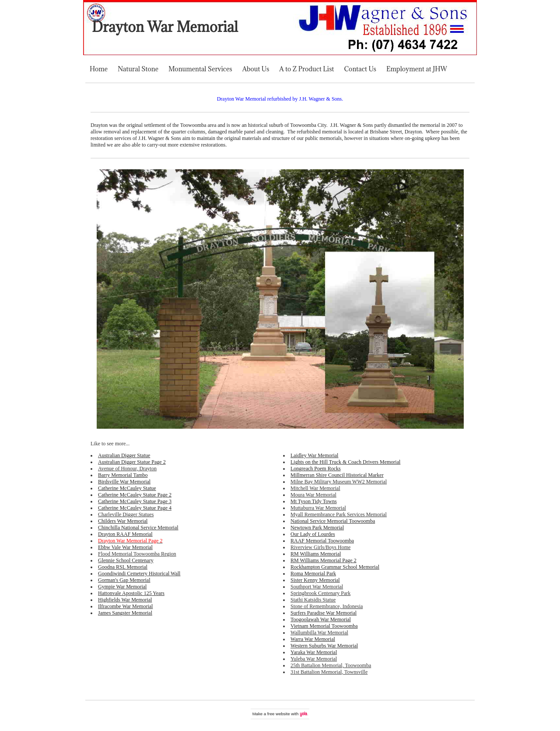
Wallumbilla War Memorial (319, 633)
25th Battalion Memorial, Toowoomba (331, 665)
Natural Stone (138, 69)
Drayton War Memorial (165, 27)
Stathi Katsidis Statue (313, 600)
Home (99, 69)
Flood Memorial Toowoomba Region (137, 554)
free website (279, 714)
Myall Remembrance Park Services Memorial (339, 514)
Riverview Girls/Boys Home (320, 547)
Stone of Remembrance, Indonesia (327, 606)
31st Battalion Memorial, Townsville (329, 672)
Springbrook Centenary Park (320, 593)
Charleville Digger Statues (126, 514)
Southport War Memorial (317, 587)
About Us (256, 69)
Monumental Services (200, 69)
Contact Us (360, 69)
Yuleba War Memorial (314, 659)
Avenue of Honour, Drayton (127, 469)
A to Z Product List (306, 69)
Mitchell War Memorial (315, 488)
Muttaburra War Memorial (318, 508)
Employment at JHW (417, 69)
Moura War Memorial (313, 495)
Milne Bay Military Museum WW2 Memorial (339, 482)
